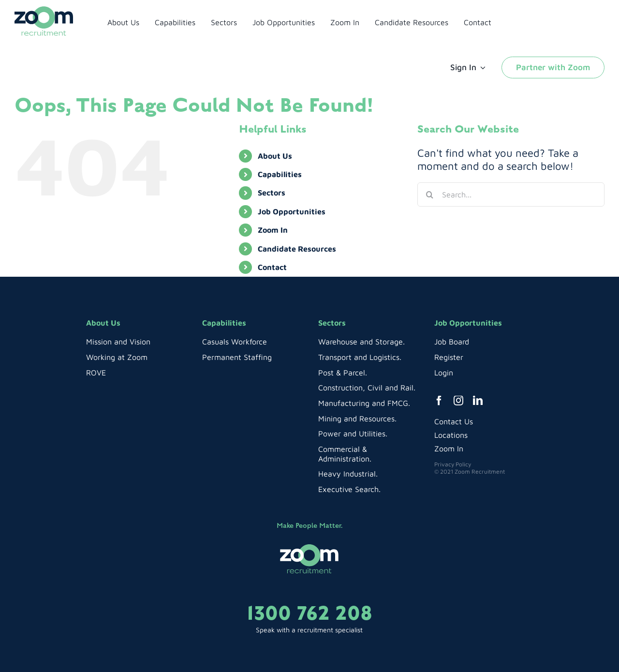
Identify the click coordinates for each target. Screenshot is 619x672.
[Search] (429, 194)
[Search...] (511, 194)
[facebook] (439, 401)
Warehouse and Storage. (361, 342)
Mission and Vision (118, 342)
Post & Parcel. (343, 373)
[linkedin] (478, 401)
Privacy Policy (453, 464)
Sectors (272, 193)
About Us (275, 156)
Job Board (452, 342)
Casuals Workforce (235, 342)
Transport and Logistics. (360, 357)
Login (444, 373)
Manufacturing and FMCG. (364, 403)
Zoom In (273, 230)
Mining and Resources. (357, 418)
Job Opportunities (292, 211)
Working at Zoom (117, 357)
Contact (272, 267)
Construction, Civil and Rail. (367, 388)
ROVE (96, 373)
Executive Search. (349, 489)
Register (449, 357)
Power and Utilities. (353, 433)
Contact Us (454, 421)
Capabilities (280, 174)
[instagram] (458, 401)
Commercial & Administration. (345, 454)
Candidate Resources (297, 249)
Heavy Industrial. (348, 474)
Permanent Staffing (237, 357)
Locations (451, 435)
